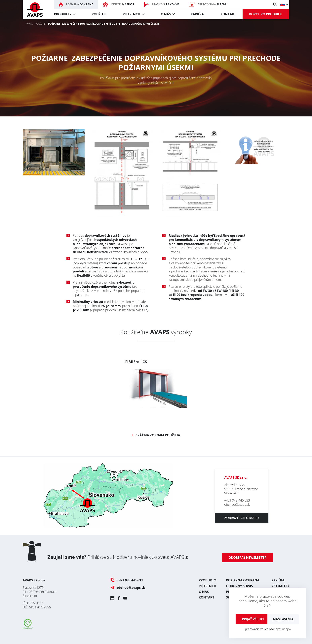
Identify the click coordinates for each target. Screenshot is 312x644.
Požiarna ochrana (243, 580)
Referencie (132, 14)
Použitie (99, 14)
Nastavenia (283, 619)
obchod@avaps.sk (237, 505)
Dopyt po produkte (266, 14)
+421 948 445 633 (237, 500)
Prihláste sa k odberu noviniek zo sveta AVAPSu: (118, 557)
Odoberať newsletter (247, 558)
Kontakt (228, 14)
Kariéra (197, 14)
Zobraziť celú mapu (242, 518)
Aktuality (280, 586)
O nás (166, 14)
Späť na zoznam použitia (158, 435)
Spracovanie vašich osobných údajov (267, 629)
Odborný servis (239, 586)
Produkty (63, 14)
